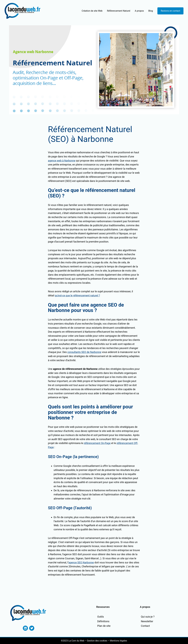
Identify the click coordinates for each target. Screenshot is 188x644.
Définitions (103, 621)
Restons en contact (171, 11)
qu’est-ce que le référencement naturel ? (77, 295)
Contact (145, 626)
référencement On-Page (97, 443)
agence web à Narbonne (62, 161)
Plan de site (104, 626)
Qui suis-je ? (148, 617)
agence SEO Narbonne (81, 562)
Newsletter (147, 621)
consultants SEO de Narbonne (84, 352)
